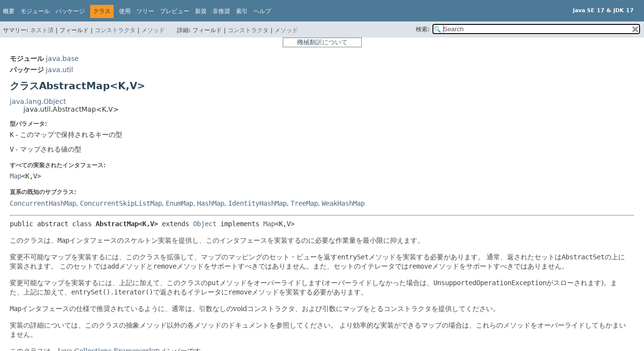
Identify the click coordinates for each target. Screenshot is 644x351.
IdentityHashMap (257, 203)
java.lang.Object (38, 101)
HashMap (211, 203)
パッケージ (70, 11)
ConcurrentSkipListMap (121, 203)
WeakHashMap (343, 203)
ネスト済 (42, 30)
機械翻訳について (322, 42)
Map (16, 176)
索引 (242, 11)
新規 (201, 11)
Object (205, 224)
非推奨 (221, 11)
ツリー (145, 11)
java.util (59, 70)
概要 (9, 11)
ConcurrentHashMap (43, 203)
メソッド (153, 30)
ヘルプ (262, 11)
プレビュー (175, 11)
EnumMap (179, 203)
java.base (62, 58)
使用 (125, 11)
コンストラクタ (115, 30)
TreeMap (304, 203)
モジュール (35, 11)
